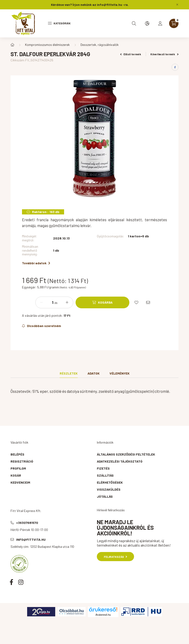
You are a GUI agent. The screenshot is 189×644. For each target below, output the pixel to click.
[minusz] (41, 302)
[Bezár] (177, 5)
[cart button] (174, 23)
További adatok (36, 263)
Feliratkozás (115, 557)
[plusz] (67, 302)
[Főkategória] (12, 45)
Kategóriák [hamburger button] (59, 23)
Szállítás (105, 475)
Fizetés (103, 468)
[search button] (134, 23)
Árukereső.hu (103, 615)
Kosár (16, 475)
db (56, 303)
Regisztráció (22, 461)
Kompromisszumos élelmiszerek (47, 45)
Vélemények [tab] (120, 373)
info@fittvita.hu (31, 539)
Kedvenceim (20, 482)
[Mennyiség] (49, 302)
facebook (11, 582)
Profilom (18, 468)
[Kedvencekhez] (136, 302)
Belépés (17, 454)
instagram (21, 582)
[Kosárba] (102, 302)
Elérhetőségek (110, 482)
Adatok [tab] (94, 373)
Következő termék (164, 54)
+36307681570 (27, 523)
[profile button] (160, 23)
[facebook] (175, 67)
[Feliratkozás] (42, 326)
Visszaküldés (109, 489)
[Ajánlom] (148, 302)
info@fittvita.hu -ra (112, 5)
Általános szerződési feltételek (126, 454)
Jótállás (105, 496)
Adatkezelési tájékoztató (120, 461)
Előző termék (131, 54)
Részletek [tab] (69, 373)
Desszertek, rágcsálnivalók (100, 45)
